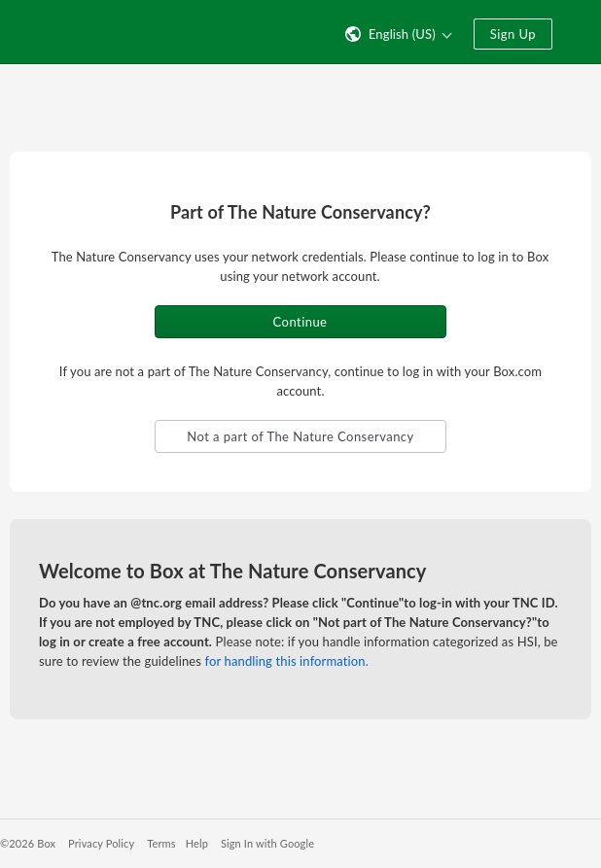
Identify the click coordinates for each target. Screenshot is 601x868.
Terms (161, 843)
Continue (300, 322)
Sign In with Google (267, 843)
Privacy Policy (101, 843)
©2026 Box (28, 843)
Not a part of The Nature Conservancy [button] (300, 436)
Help (197, 843)
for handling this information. (287, 661)
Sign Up (513, 34)
